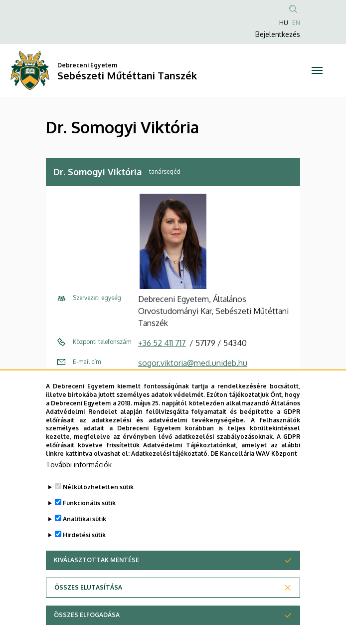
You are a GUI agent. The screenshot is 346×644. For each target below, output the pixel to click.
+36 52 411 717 (162, 343)
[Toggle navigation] (317, 70)
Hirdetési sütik (84, 561)
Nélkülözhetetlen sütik (98, 513)
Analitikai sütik (85, 545)
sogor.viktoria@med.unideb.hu (193, 363)
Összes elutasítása (88, 614)
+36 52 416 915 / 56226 (178, 383)
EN (296, 23)
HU (284, 23)
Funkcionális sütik (89, 529)
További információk (79, 491)
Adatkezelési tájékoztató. (170, 480)
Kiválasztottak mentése (96, 586)
